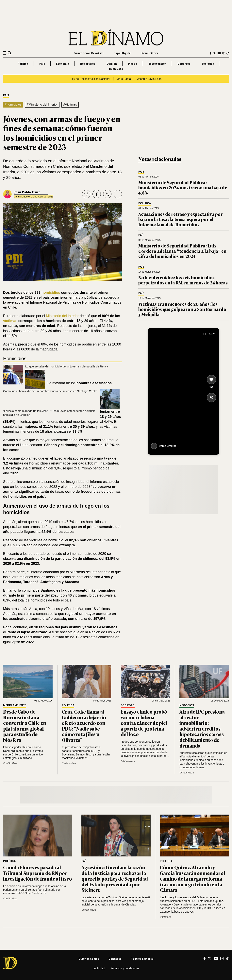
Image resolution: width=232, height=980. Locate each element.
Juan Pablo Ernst (27, 192)
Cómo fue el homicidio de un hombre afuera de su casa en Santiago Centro (50, 391)
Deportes (184, 64)
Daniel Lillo (166, 917)
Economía (62, 64)
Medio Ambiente (15, 705)
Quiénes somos (89, 959)
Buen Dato (116, 69)
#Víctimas (70, 104)
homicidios (51, 293)
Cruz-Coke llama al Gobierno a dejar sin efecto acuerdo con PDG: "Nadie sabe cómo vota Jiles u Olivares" (84, 726)
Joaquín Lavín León (149, 79)
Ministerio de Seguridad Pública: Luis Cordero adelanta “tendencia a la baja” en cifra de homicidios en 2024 (182, 251)
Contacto (115, 959)
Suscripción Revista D (89, 53)
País (42, 64)
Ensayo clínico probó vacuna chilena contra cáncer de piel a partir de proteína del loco (144, 723)
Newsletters (150, 53)
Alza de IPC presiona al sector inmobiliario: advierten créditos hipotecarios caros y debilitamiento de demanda (202, 728)
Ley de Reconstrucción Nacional (90, 79)
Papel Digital (123, 53)
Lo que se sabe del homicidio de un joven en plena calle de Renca (67, 366)
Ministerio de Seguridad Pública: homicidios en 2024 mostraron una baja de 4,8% (183, 188)
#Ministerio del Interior (42, 104)
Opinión (112, 64)
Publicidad (99, 968)
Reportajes (88, 64)
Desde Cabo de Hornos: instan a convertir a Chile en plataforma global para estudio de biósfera (25, 726)
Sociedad (208, 64)
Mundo (133, 64)
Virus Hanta (124, 79)
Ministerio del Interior (62, 316)
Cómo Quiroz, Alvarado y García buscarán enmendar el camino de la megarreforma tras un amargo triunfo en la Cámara (192, 879)
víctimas (10, 321)
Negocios (187, 705)
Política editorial (142, 959)
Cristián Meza (10, 763)
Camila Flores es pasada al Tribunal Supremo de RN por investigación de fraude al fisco (38, 873)
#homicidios (13, 104)
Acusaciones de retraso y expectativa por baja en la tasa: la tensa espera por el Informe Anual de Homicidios (181, 219)
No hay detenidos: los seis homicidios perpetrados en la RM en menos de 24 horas (183, 280)
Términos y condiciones (125, 968)
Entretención (157, 64)
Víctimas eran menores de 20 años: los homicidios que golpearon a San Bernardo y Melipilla (182, 309)
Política (23, 64)
